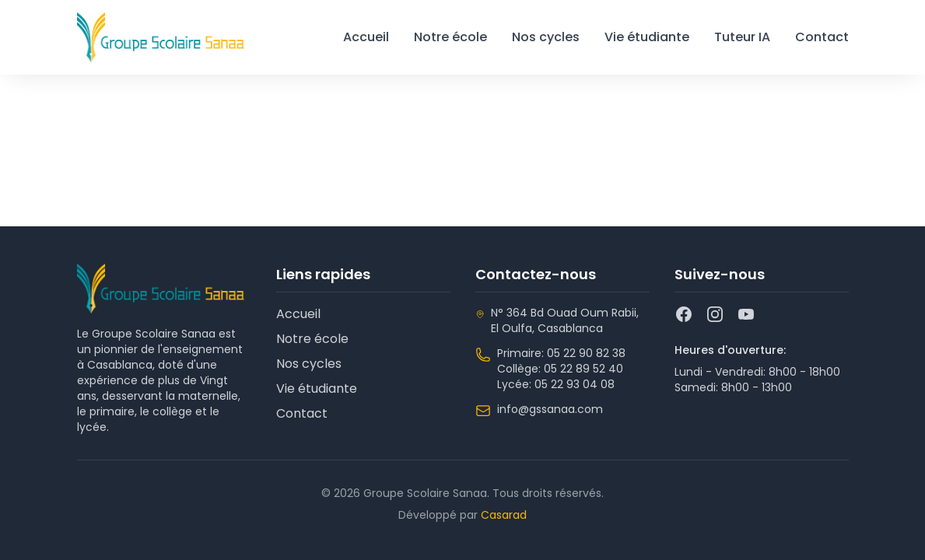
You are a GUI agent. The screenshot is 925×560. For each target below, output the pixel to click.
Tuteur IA (742, 37)
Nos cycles (546, 37)
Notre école (450, 37)
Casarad (504, 515)
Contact (822, 37)
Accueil (366, 37)
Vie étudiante (647, 37)
